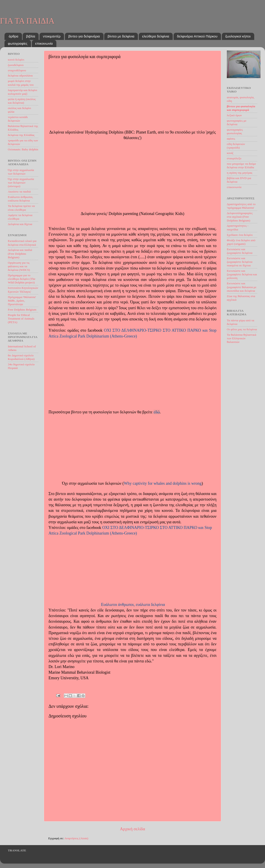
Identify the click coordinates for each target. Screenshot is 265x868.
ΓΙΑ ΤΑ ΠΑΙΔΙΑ (27, 21)
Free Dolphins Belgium (22, 310)
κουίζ (230, 153)
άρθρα (14, 36)
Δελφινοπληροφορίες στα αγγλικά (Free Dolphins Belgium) (240, 217)
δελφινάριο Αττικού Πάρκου (197, 36)
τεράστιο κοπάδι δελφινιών (18, 119)
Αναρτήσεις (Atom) (76, 838)
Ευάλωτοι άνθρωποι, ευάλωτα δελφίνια (133, 605)
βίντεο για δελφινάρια (84, 36)
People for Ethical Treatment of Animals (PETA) (21, 319)
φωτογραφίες (18, 43)
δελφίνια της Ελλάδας (21, 135)
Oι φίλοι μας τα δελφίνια (242, 329)
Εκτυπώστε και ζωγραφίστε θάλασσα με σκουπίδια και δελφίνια (242, 287)
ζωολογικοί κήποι (238, 36)
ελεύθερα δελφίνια (156, 36)
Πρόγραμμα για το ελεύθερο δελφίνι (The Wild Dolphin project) (22, 279)
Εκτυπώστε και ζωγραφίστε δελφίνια (240, 251)
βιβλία (31, 36)
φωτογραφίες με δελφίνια (237, 122)
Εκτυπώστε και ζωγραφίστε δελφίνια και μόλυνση (242, 274)
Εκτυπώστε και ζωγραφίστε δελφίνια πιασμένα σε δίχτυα (240, 262)
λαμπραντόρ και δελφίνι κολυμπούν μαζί (22, 92)
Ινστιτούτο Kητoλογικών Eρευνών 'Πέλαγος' (23, 290)
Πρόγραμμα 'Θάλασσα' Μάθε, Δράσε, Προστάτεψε (22, 301)
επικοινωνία (44, 43)
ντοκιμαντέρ (52, 36)
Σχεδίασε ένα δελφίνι (240, 235)
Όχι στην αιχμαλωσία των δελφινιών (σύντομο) (21, 183)
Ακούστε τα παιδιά (19, 192)
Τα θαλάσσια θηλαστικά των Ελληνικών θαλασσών (242, 338)
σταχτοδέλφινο (17, 70)
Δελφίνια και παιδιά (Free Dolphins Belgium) (20, 253)
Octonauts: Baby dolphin (23, 149)
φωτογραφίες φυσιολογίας (235, 131)
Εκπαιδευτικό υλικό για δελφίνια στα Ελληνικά (22, 243)
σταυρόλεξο (234, 158)
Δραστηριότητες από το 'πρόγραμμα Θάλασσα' (241, 206)
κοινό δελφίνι (16, 60)
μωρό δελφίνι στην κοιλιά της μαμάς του (21, 83)
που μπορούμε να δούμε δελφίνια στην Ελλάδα (241, 165)
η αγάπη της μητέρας (240, 173)
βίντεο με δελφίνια (121, 36)
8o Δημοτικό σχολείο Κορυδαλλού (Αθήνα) (21, 357)
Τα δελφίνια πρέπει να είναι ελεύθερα (21, 208)
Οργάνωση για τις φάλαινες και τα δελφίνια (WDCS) (19, 266)
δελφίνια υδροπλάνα (20, 76)
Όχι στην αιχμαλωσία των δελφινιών (21, 172)
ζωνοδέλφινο (16, 65)
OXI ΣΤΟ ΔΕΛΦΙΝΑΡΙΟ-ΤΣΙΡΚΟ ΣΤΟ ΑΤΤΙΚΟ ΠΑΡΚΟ (153, 330)
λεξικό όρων (234, 115)
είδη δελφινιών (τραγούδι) (236, 146)
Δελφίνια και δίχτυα (20, 224)
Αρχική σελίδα (132, 829)
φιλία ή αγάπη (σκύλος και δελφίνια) (22, 101)
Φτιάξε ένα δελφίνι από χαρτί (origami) (241, 242)
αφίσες (231, 139)
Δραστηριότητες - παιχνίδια (238, 227)
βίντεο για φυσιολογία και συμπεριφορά (241, 108)
